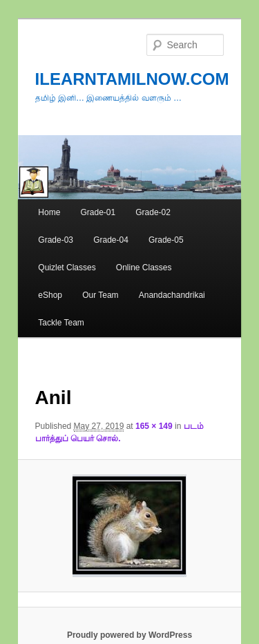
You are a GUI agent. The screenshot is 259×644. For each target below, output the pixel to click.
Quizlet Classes (67, 268)
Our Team (100, 295)
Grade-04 (111, 240)
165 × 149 (154, 426)
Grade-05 (166, 240)
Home (49, 212)
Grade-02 (153, 212)
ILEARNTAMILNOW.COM (132, 79)
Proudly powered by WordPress (129, 635)
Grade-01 (98, 212)
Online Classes (144, 268)
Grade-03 (56, 240)
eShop (50, 295)
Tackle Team (61, 323)
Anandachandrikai (172, 295)
